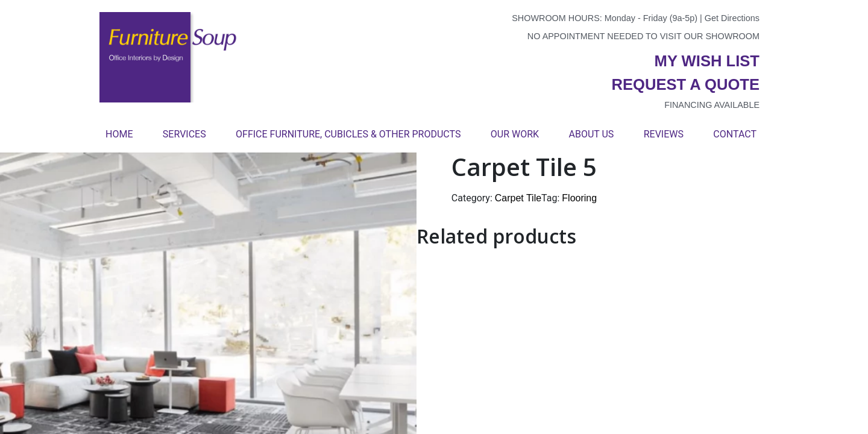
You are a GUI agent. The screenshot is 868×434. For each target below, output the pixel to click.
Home (119, 134)
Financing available (712, 105)
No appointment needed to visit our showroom (643, 36)
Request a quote (685, 84)
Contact (735, 134)
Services (184, 134)
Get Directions (732, 18)
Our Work (515, 134)
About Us (591, 134)
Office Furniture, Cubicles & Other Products (348, 134)
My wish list (707, 61)
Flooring (579, 198)
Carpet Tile (518, 198)
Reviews (664, 134)
